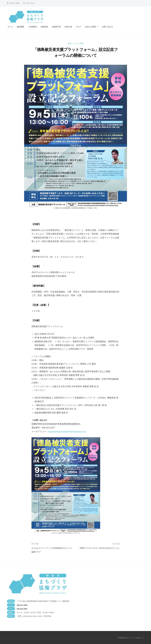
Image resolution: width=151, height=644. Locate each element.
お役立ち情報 (90, 27)
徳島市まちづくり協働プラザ (133, 638)
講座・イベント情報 (75, 43)
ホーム (10, 27)
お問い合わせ (31, 3)
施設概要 (20, 27)
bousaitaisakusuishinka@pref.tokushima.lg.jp (69, 431)
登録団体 (44, 27)
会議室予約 (56, 27)
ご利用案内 (32, 27)
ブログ (78, 27)
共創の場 (68, 27)
